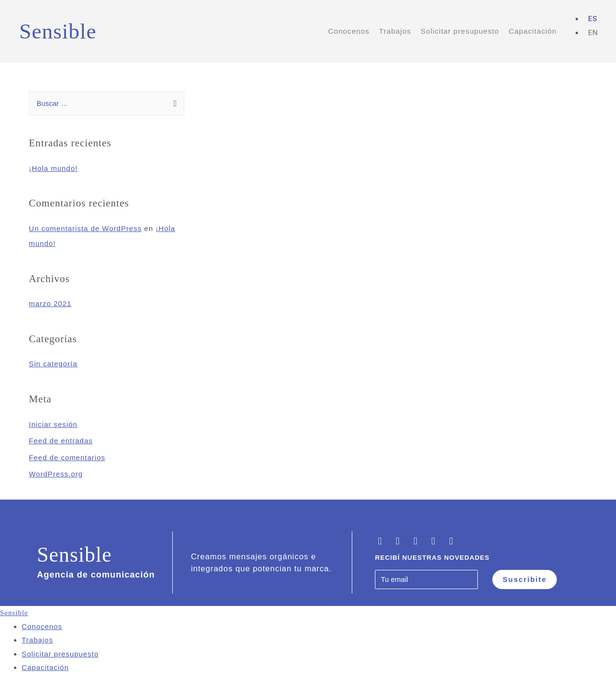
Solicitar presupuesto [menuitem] (60, 651)
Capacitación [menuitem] (45, 664)
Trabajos (395, 31)
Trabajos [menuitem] (38, 637)
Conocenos (349, 31)
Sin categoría (53, 363)
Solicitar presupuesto (460, 31)
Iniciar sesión (53, 423)
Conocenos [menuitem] (42, 624)
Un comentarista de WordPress (86, 228)
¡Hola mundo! (53, 169)
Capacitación (533, 31)
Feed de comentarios (67, 455)
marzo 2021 (50, 303)
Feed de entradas (61, 439)
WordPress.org (56, 471)
